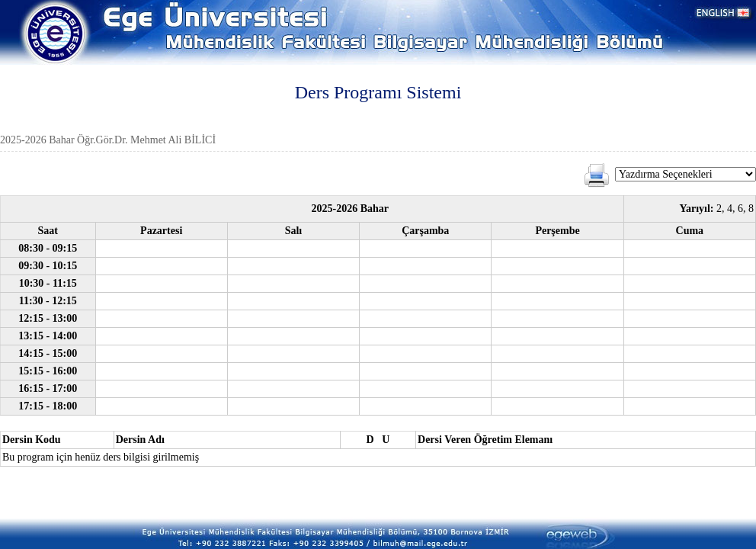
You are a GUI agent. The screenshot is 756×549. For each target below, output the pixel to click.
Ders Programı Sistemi (378, 92)
